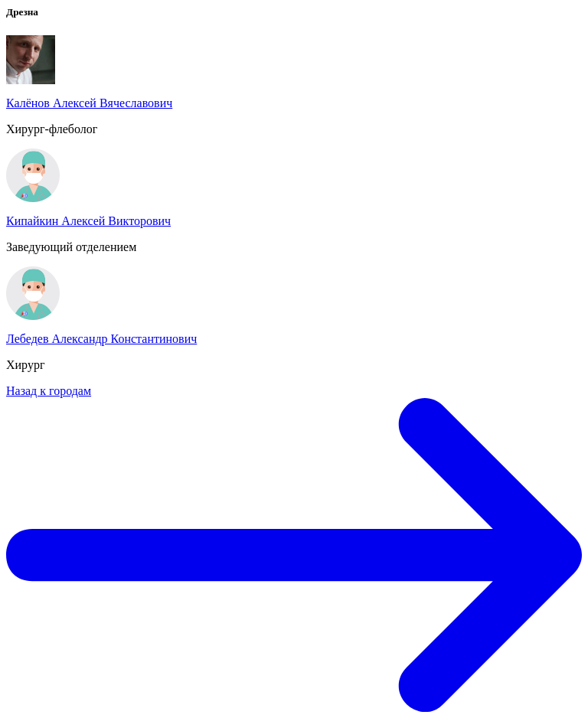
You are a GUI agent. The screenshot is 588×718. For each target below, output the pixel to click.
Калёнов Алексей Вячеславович (89, 103)
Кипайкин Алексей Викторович (88, 221)
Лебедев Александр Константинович (101, 339)
